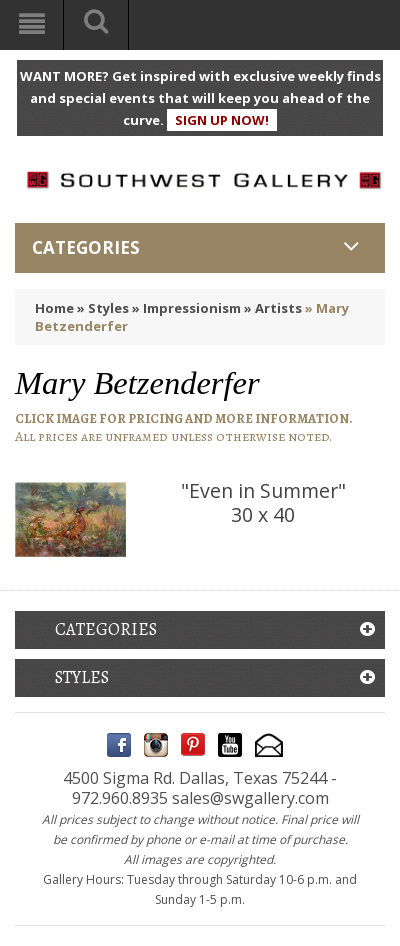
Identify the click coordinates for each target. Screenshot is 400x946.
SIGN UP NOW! (222, 120)
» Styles (103, 308)
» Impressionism (186, 308)
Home (54, 308)
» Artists (273, 308)
